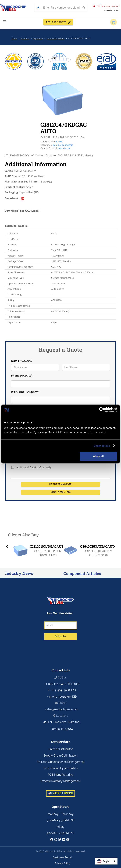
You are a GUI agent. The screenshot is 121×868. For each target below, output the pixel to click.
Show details (102, 446)
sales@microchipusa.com (62, 709)
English (104, 861)
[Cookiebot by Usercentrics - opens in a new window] (102, 410)
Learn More (64, 148)
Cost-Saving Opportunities (61, 768)
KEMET (60, 142)
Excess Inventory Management (60, 781)
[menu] (5, 21)
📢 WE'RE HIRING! (60, 793)
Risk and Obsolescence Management (61, 762)
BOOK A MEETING (60, 492)
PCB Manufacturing (60, 775)
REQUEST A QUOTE (58, 22)
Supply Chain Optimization (60, 756)
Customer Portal (62, 857)
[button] (38, 8)
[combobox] (106, 861)
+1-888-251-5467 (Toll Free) (62, 684)
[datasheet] (22, 199)
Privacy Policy (62, 863)
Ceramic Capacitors (63, 145)
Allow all (98, 456)
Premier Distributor (61, 749)
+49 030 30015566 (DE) (62, 697)
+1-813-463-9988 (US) (62, 690)
